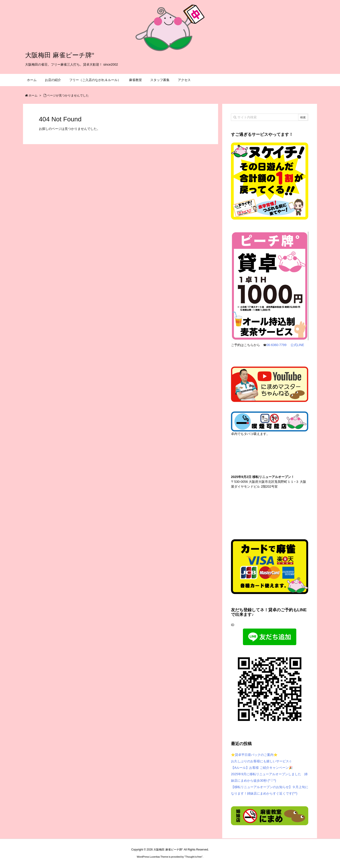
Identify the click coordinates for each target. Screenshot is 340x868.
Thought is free (193, 857)
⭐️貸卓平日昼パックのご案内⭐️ (254, 755)
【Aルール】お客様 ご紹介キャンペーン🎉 (262, 768)
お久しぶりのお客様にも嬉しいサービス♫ (261, 761)
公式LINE (298, 345)
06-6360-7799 (276, 345)
